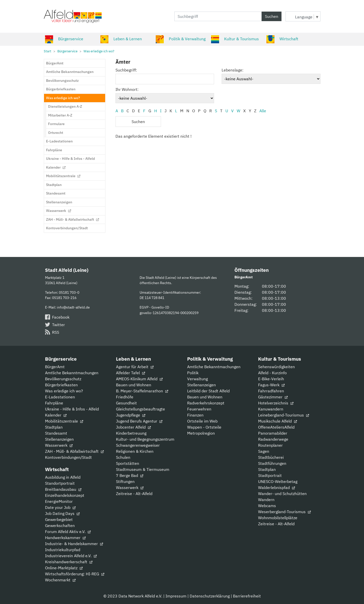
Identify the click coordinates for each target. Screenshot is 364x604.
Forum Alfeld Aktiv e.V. (68, 532)
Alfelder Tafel (130, 373)
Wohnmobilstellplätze (278, 518)
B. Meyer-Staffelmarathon (142, 391)
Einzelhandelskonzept (65, 495)
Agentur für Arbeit (135, 367)
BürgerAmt (55, 367)
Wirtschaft (282, 39)
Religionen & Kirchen (135, 451)
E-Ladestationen (60, 397)
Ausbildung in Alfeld (63, 477)
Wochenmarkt (60, 580)
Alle (263, 111)
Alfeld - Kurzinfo (272, 373)
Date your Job (60, 507)
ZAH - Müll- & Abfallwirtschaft (74, 451)
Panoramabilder (273, 433)
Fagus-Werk (271, 385)
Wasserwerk (59, 445)
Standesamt (56, 433)
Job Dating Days (62, 513)
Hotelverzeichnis (276, 403)
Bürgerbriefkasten (61, 385)
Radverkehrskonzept (206, 403)
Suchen (272, 16)
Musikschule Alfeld (277, 421)
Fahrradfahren (271, 391)
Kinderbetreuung (131, 433)
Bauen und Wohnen (134, 385)
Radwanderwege (273, 439)
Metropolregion (201, 433)
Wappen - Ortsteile (204, 427)
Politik (193, 373)
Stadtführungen (272, 463)
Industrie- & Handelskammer (74, 544)
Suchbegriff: (126, 70)
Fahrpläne (54, 403)
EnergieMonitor (59, 501)
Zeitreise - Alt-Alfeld (134, 494)
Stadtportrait (270, 475)
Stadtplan (54, 427)
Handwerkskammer (65, 538)
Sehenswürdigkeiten (276, 367)
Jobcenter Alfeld (133, 427)
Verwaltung (197, 379)
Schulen (123, 457)
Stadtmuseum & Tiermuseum (143, 469)
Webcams (267, 506)
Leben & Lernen (121, 39)
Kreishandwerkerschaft (69, 562)
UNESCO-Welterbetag (278, 481)
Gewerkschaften (60, 525)
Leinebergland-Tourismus (284, 415)
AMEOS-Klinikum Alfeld (139, 379)
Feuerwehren (199, 409)
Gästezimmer (273, 397)
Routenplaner (270, 445)
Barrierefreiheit (247, 596)
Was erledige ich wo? (64, 391)
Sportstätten (128, 463)
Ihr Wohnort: (127, 89)
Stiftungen (125, 481)
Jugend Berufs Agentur (139, 421)
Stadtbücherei (271, 457)
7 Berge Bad (130, 475)
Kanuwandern (271, 409)
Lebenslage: (233, 70)
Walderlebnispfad (276, 487)
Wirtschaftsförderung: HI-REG (75, 574)
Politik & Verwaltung (181, 39)
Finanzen (195, 415)
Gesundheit (126, 403)
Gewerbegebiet (59, 519)
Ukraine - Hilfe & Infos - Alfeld (72, 409)
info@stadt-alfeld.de (73, 307)
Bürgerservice (64, 39)
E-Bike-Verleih (271, 379)
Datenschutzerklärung (210, 596)
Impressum (176, 596)
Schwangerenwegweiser (138, 445)
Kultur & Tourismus (235, 39)
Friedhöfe (125, 397)
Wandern (266, 500)
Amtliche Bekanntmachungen (72, 373)
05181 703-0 (69, 292)
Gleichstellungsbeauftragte (140, 409)
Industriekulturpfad (63, 550)
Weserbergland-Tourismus (284, 512)
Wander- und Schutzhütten (282, 494)
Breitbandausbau (63, 489)
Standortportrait (60, 483)
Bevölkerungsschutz (63, 379)
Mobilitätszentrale (64, 421)
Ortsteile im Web (202, 421)
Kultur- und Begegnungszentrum (145, 439)
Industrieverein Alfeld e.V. (71, 556)
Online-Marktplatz (64, 568)
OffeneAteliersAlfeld (276, 427)
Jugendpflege (131, 415)
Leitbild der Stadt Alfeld (208, 391)
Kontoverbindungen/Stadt (68, 457)
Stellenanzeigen (59, 439)
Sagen (264, 451)
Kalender (56, 415)
